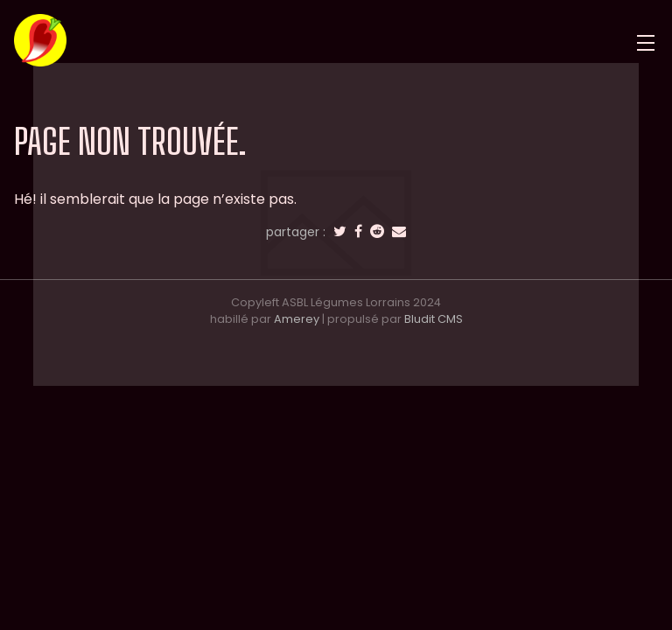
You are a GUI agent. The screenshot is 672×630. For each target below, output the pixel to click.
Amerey (297, 319)
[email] (399, 232)
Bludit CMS (434, 319)
